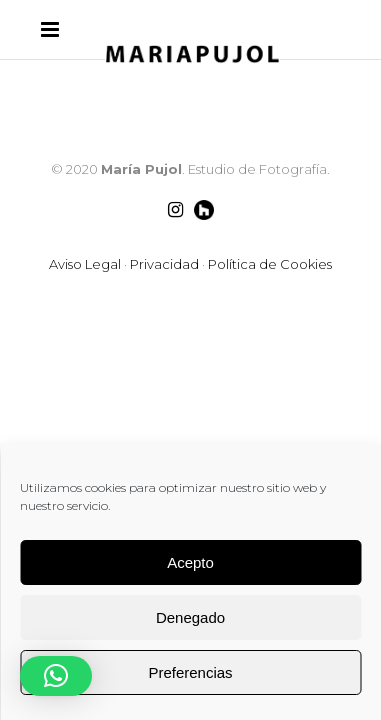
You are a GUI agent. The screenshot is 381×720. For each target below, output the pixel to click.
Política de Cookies (270, 264)
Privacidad (164, 264)
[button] (56, 676)
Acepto (190, 562)
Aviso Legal (85, 264)
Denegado (190, 617)
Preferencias (190, 672)
